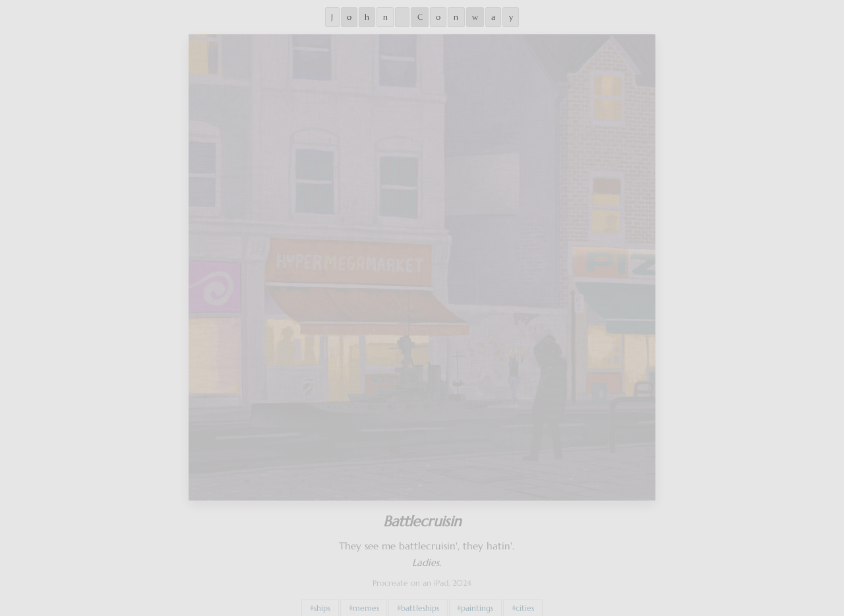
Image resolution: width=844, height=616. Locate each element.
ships (322, 601)
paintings (477, 601)
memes (366, 601)
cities (525, 601)
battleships (420, 601)
